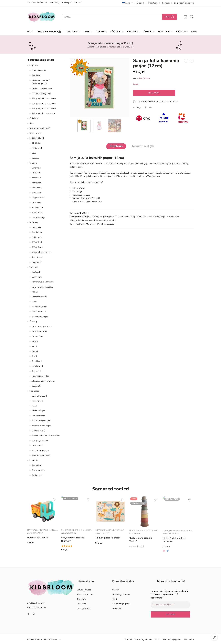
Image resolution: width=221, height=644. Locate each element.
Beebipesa (36, 183)
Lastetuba (34, 460)
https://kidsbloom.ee (37, 608)
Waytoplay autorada (41, 455)
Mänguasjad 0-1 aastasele (121, 47)
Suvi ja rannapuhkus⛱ (49, 32)
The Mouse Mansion (84, 224)
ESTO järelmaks (84, 608)
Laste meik (37, 277)
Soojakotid (37, 386)
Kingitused (101, 47)
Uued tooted (35, 133)
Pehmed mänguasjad (104, 220)
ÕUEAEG (148, 32)
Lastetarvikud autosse (42, 326)
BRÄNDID (181, 32)
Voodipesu (36, 188)
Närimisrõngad (38, 411)
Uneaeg (33, 163)
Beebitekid (36, 178)
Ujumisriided (37, 366)
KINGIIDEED (72, 32)
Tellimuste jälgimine (121, 604)
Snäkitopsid (37, 257)
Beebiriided (37, 361)
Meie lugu (153, 3)
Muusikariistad (38, 401)
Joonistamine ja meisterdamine (46, 435)
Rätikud (35, 292)
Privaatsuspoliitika (85, 594)
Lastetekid (36, 202)
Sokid (34, 356)
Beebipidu (36, 75)
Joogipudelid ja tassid (41, 252)
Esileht (91, 47)
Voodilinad (36, 193)
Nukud (34, 406)
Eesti (126, 3)
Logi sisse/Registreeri (184, 3)
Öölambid (36, 168)
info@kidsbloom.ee (36, 603)
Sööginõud (37, 242)
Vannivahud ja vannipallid (43, 282)
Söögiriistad (37, 247)
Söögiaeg (34, 222)
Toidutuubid (37, 237)
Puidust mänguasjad (41, 421)
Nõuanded (117, 608)
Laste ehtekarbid (39, 396)
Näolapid (36, 272)
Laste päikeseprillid (40, 376)
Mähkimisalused (39, 312)
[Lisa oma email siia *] (170, 605)
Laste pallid (37, 445)
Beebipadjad (37, 208)
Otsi (169, 17)
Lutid (34, 153)
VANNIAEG (133, 32)
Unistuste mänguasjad (42, 93)
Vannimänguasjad (40, 317)
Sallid (34, 346)
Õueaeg (33, 322)
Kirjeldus (116, 146)
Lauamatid (36, 262)
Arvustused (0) (143, 146)
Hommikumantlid (39, 297)
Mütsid (35, 341)
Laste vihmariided (40, 331)
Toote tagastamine (121, 594)
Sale (32, 123)
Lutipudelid (37, 227)
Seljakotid (36, 371)
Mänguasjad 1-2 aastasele (142, 217)
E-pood (140, 3)
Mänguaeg (99, 217)
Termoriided (37, 336)
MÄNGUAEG (164, 32)
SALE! (194, 32)
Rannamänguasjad (40, 450)
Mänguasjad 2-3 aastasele (167, 217)
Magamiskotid (38, 198)
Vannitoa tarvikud (40, 307)
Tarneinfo (81, 599)
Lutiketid (35, 158)
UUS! (30, 32)
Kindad (35, 351)
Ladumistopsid (38, 416)
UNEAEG (100, 32)
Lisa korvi (154, 93)
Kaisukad (36, 173)
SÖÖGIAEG (116, 32)
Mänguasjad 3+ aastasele (82, 220)
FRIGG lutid (37, 148)
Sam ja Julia (144, 78)
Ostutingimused (84, 590)
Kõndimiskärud (38, 431)
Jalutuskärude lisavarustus (43, 381)
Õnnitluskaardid (39, 70)
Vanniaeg (34, 267)
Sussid (35, 302)
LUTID (87, 32)
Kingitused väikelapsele (42, 88)
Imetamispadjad (39, 217)
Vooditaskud (37, 212)
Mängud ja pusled (40, 440)
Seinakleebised (38, 470)
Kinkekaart (34, 118)
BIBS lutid (36, 143)
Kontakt (166, 3)
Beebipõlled (37, 232)
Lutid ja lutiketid (37, 138)
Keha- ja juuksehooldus (42, 287)
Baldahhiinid (37, 475)
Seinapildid (37, 465)
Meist (114, 599)
